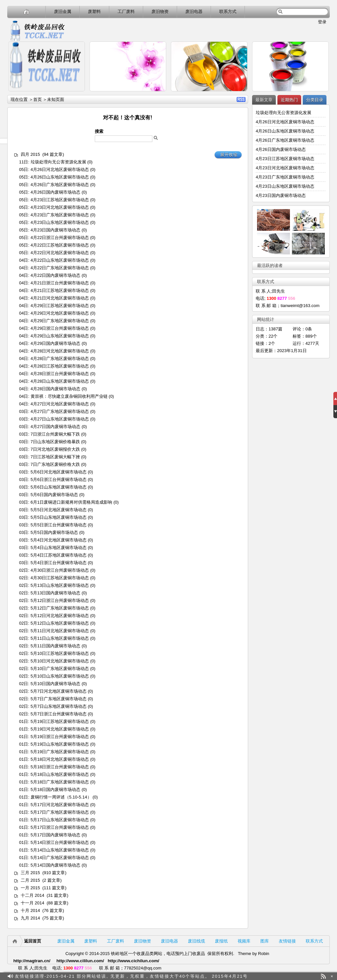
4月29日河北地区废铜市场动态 (60, 313)
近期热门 (289, 100)
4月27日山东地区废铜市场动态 (60, 419)
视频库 (244, 941)
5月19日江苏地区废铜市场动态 (60, 721)
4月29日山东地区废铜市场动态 (60, 336)
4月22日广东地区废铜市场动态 (60, 268)
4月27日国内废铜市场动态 (56, 427)
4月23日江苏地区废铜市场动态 (60, 200)
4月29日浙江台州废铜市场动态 (60, 328)
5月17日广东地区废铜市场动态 (60, 812)
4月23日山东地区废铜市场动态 (60, 222)
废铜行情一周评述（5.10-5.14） (61, 797)
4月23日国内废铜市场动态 (56, 230)
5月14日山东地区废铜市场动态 (60, 850)
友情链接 (287, 941)
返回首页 (33, 941)
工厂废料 (126, 12)
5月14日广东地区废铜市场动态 (60, 858)
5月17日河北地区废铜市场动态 (60, 805)
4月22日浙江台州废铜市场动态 (60, 238)
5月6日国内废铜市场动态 (54, 495)
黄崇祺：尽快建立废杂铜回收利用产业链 (69, 396)
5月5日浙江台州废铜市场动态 (59, 525)
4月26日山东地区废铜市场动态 (60, 177)
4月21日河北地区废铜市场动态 (60, 298)
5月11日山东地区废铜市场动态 (60, 638)
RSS (241, 99)
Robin (264, 954)
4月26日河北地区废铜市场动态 (60, 169)
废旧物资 (160, 12)
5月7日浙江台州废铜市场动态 (59, 714)
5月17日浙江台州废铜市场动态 (60, 827)
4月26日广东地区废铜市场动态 (60, 185)
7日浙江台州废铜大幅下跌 (55, 434)
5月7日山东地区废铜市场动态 (59, 706)
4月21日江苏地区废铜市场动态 (60, 290)
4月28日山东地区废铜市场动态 (60, 381)
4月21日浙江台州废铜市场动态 (60, 283)
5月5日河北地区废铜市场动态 (59, 510)
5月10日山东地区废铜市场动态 (60, 676)
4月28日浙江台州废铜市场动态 (60, 374)
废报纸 (221, 941)
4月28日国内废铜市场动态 (56, 389)
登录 (322, 22)
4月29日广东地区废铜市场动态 (60, 321)
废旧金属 (63, 12)
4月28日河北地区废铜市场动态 (60, 351)
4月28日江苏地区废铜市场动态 (60, 366)
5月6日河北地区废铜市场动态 (59, 472)
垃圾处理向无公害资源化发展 (58, 162)
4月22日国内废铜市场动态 (56, 275)
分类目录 (315, 100)
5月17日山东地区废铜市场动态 (60, 820)
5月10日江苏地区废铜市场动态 (60, 653)
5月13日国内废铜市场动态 (56, 593)
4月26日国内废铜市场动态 (56, 192)
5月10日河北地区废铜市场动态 (60, 661)
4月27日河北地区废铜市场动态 (60, 404)
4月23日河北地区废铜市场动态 (60, 207)
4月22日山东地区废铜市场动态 (60, 260)
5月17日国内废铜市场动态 (56, 835)
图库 (265, 941)
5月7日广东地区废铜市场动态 (59, 699)
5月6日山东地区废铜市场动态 (59, 487)
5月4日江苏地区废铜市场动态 (59, 555)
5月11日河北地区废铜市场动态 (60, 631)
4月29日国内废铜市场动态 (56, 343)
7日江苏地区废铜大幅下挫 (55, 457)
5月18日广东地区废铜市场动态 (60, 782)
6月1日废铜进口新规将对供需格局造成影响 (71, 502)
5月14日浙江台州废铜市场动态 (60, 842)
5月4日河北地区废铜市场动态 (59, 540)
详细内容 (77, 94)
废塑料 (94, 12)
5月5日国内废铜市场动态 (54, 532)
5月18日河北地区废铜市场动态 (60, 759)
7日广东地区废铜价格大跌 (55, 464)
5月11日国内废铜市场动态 (56, 646)
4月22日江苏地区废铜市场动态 (60, 245)
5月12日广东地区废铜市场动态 (60, 608)
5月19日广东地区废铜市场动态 (60, 752)
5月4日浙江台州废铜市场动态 (59, 563)
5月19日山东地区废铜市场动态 (60, 744)
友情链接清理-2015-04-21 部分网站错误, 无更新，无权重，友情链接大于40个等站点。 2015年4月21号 (131, 976)
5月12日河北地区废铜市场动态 (60, 616)
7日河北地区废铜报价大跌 (55, 449)
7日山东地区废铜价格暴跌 (55, 442)
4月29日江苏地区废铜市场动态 (60, 306)
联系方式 (228, 12)
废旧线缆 (196, 941)
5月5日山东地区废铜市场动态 (59, 517)
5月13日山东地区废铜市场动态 (60, 585)
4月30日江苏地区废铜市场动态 (60, 578)
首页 (38, 99)
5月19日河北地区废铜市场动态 (60, 729)
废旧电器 (194, 12)
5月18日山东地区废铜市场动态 (60, 774)
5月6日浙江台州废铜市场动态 (59, 479)
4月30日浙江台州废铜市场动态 (60, 570)
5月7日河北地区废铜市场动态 (59, 691)
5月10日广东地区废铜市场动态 (60, 669)
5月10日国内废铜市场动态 (56, 684)
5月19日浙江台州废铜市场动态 (60, 737)
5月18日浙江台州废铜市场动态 (60, 767)
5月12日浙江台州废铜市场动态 (60, 600)
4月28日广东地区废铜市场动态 (60, 359)
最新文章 (264, 100)
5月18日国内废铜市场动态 (56, 789)
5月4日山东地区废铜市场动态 (59, 548)
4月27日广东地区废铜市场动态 (60, 411)
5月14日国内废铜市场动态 (56, 865)
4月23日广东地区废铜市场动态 (60, 215)
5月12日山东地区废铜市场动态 (60, 623)
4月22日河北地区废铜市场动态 (60, 253)
